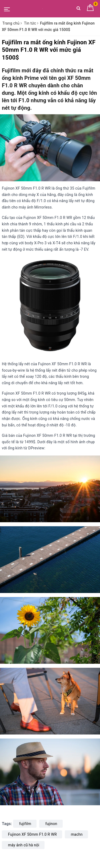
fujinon (51, 824)
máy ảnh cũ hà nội (24, 845)
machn (77, 834)
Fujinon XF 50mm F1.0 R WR (32, 834)
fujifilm (25, 824)
